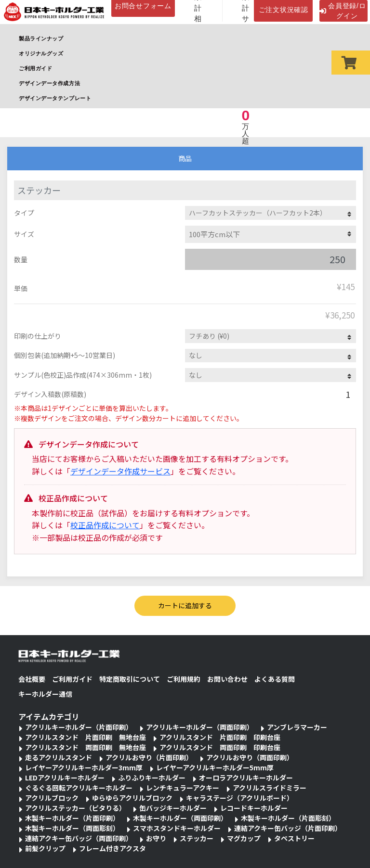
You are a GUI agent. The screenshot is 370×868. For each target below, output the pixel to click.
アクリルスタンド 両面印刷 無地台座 (86, 747)
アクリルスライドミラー (270, 788)
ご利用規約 (184, 679)
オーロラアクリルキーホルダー (246, 778)
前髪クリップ (45, 848)
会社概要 (32, 679)
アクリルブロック (52, 798)
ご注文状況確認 (284, 10)
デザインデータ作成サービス (120, 471)
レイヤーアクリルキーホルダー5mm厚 (215, 767)
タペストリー (294, 838)
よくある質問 (275, 679)
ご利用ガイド (35, 68)
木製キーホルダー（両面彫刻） (72, 828)
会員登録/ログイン (343, 11)
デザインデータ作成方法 (49, 83)
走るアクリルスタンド (59, 757)
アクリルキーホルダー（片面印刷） (79, 727)
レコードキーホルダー (254, 808)
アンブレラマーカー (297, 727)
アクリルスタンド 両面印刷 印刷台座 (220, 747)
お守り (156, 838)
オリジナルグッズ (41, 53)
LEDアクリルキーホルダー (65, 778)
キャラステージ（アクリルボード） (240, 798)
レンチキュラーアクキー (183, 788)
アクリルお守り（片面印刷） (149, 757)
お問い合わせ (227, 679)
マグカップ (244, 838)
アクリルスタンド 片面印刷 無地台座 (86, 737)
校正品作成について (105, 525)
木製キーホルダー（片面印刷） (72, 818)
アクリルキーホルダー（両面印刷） (200, 727)
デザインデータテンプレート (55, 98)
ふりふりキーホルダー (152, 778)
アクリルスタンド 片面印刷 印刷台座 (220, 737)
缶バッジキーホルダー (173, 808)
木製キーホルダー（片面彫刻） (288, 818)
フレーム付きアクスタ (112, 848)
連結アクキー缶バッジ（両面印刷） (79, 838)
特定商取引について (130, 679)
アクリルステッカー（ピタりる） (75, 808)
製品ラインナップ (41, 38)
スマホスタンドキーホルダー (177, 828)
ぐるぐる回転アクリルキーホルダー (79, 788)
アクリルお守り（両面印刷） (250, 757)
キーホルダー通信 (45, 694)
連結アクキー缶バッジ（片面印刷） (288, 828)
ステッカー (197, 838)
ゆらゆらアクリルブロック (132, 798)
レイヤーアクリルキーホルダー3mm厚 (84, 767)
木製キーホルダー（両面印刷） (180, 818)
